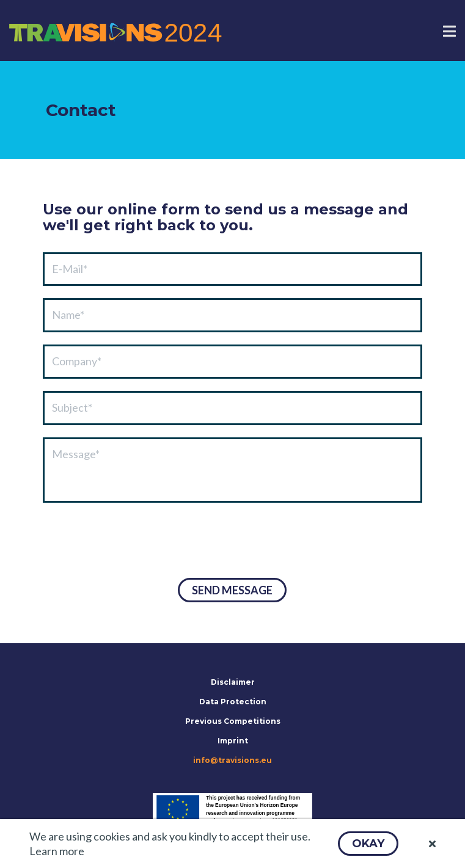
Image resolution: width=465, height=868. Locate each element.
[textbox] (232, 269)
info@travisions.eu (232, 760)
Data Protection (233, 702)
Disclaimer (233, 682)
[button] (368, 844)
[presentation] (136, 542)
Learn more (57, 851)
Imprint (233, 741)
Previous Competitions (233, 721)
